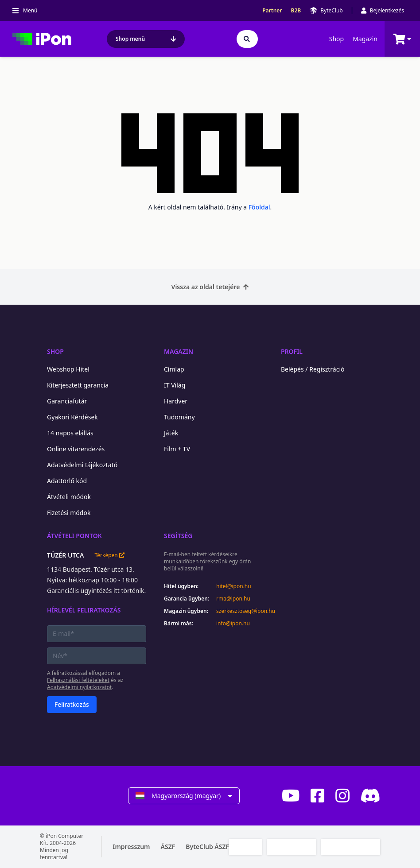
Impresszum (131, 847)
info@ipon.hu (233, 624)
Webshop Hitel (68, 369)
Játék (171, 433)
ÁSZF (168, 847)
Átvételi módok (69, 497)
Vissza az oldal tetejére (210, 287)
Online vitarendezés (76, 449)
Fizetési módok (69, 513)
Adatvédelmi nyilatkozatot (79, 687)
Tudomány (179, 417)
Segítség (178, 536)
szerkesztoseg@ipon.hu (240, 611)
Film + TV (177, 449)
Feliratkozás (72, 704)
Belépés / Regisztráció (313, 369)
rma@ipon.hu (233, 599)
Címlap (174, 369)
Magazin (365, 39)
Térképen (109, 555)
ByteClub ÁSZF (207, 847)
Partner (272, 11)
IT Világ (175, 385)
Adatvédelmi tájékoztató (82, 465)
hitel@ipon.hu (234, 586)
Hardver (176, 401)
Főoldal (259, 207)
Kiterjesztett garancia (78, 385)
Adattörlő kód (67, 481)
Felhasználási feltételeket (78, 680)
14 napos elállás (70, 433)
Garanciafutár (67, 401)
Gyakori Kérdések (72, 417)
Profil (292, 351)
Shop (336, 39)
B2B (296, 11)
